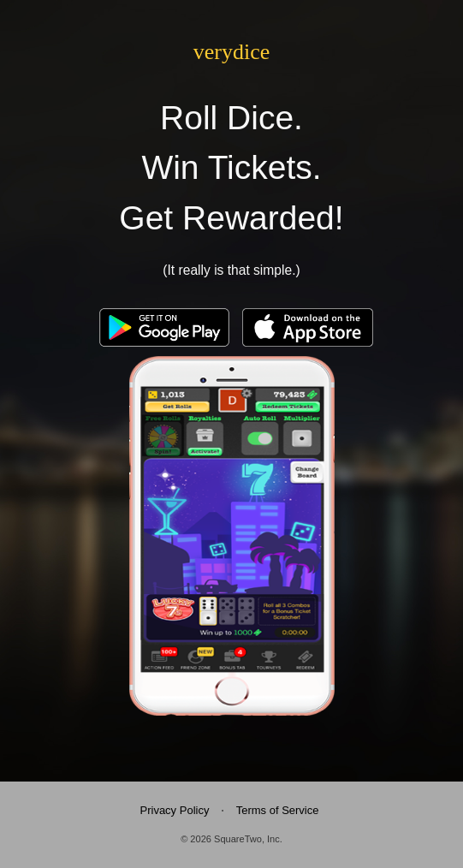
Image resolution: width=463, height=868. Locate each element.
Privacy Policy (175, 810)
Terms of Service (278, 810)
